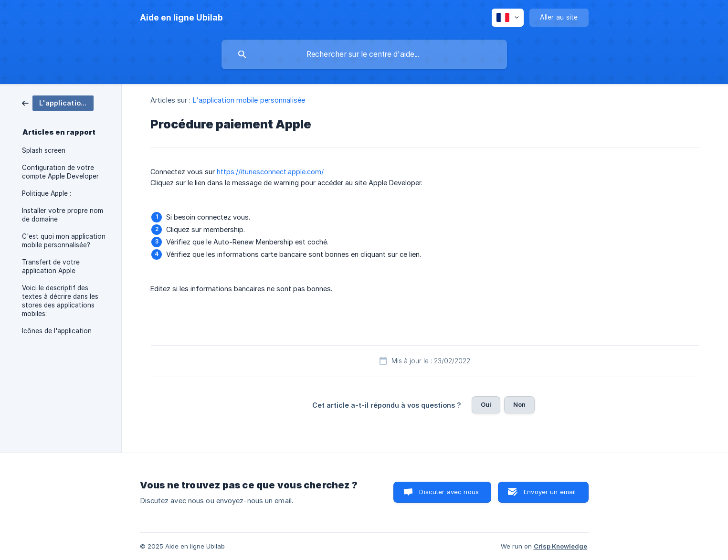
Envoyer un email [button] (550, 492)
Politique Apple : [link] (47, 193)
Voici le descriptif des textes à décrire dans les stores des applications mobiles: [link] (60, 301)
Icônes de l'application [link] (57, 331)
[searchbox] (364, 54)
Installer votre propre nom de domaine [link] (63, 215)
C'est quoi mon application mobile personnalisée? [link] (64, 241)
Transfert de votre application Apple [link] (51, 266)
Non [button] (519, 404)
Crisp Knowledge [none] (560, 546)
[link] (58, 102)
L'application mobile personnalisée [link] (249, 100)
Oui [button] (486, 404)
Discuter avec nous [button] (449, 492)
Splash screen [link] (44, 150)
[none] (181, 18)
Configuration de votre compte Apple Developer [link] (60, 172)
